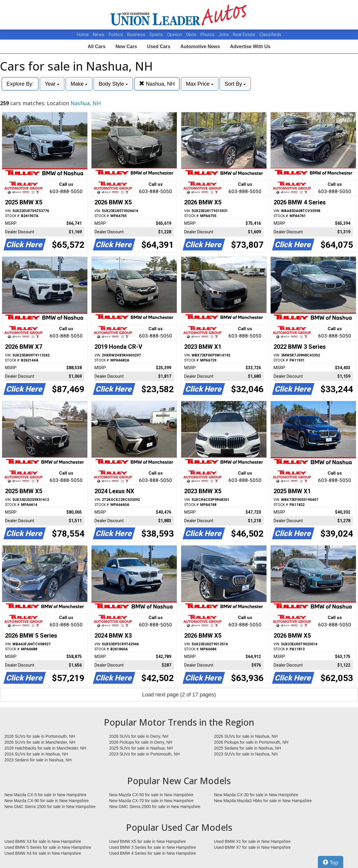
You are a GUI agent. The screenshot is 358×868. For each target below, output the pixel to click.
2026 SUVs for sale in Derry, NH (139, 736)
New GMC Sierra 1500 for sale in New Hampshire (50, 807)
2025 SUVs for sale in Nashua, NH (141, 748)
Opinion (175, 35)
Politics (116, 35)
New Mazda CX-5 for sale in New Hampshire (45, 795)
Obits (192, 35)
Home (83, 35)
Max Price (200, 84)
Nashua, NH (157, 84)
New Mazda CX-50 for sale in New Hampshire (151, 795)
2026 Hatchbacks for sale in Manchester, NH (45, 748)
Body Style (113, 84)
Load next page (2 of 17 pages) (179, 695)
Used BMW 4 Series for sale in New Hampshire (153, 853)
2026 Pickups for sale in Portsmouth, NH (251, 742)
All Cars (97, 47)
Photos (208, 35)
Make (79, 84)
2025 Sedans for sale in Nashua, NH (247, 748)
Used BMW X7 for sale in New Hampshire (252, 847)
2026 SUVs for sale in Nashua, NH (246, 736)
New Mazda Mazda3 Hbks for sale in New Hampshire (263, 801)
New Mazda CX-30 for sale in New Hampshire (256, 795)
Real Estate (245, 35)
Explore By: (20, 84)
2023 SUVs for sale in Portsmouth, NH (144, 754)
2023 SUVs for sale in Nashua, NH (246, 754)
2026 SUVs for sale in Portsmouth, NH (40, 736)
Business (137, 35)
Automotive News (200, 47)
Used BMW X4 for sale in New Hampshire (43, 853)
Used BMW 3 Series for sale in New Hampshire (153, 847)
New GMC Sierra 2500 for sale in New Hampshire (155, 807)
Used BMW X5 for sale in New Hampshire (148, 841)
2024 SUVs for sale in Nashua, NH (36, 754)
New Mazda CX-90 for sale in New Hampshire (47, 801)
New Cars (126, 47)
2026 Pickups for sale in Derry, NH (141, 742)
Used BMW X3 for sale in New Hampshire (43, 841)
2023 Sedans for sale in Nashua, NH (38, 760)
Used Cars (159, 47)
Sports (157, 35)
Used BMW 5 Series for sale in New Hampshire (48, 847)
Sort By (235, 84)
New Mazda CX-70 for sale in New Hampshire (151, 801)
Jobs (224, 35)
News (99, 35)
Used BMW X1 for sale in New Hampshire (252, 841)
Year (52, 84)
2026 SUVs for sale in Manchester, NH (40, 742)
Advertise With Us (250, 47)
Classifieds (270, 35)
